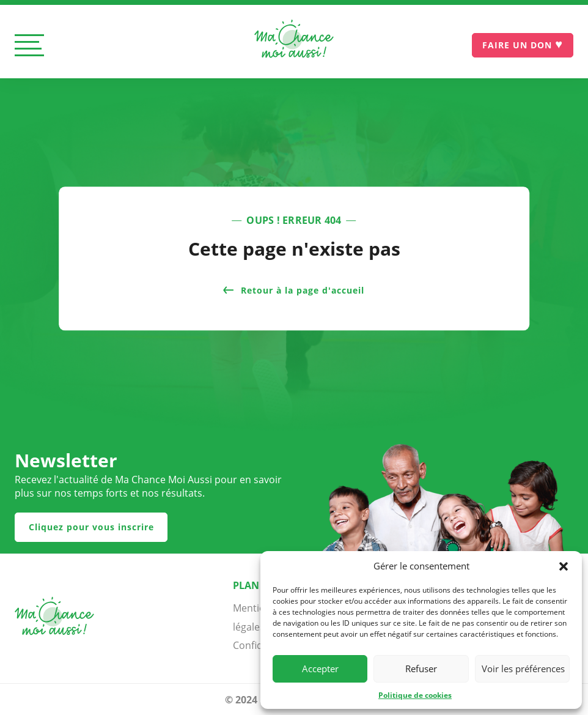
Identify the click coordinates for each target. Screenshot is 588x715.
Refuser (421, 669)
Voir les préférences (523, 669)
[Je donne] (523, 45)
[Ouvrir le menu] (29, 46)
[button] (564, 566)
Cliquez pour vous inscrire (91, 527)
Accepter (320, 669)
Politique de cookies (415, 695)
